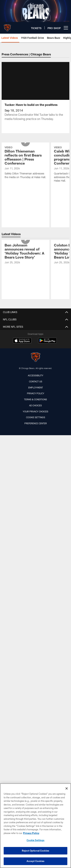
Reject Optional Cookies (35, 851)
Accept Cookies (35, 861)
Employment (36, 501)
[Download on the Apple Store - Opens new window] (22, 455)
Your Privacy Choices (35, 525)
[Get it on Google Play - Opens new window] (47, 456)
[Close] (67, 788)
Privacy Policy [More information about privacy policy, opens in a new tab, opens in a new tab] (31, 833)
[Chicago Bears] (36, 471)
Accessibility (36, 489)
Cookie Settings (36, 531)
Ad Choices (35, 519)
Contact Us (36, 495)
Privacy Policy (36, 507)
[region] (35, 826)
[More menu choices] (66, 28)
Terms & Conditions (35, 513)
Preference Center (36, 537)
